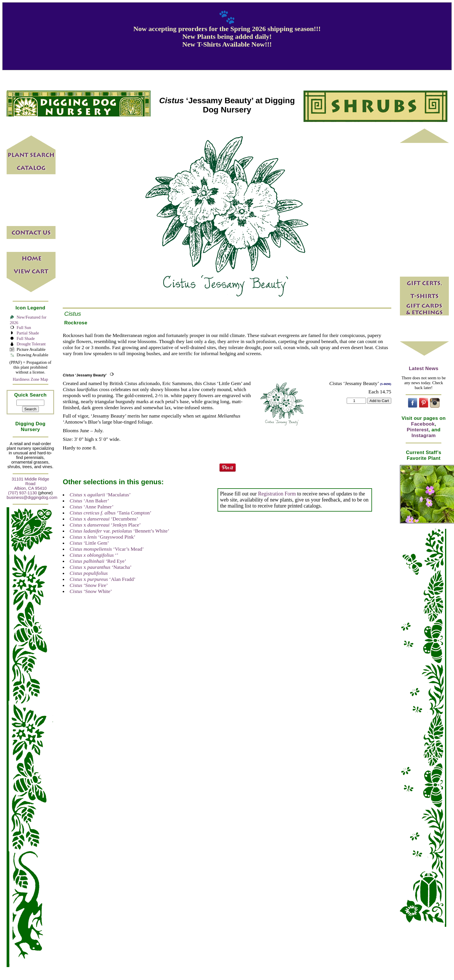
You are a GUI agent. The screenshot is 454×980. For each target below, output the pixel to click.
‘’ (94, 555)
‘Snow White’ (91, 591)
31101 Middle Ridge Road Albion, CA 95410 (30, 484)
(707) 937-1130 (22, 493)
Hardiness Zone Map (30, 379)
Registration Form (277, 494)
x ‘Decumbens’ (104, 519)
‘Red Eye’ (98, 561)
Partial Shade (28, 333)
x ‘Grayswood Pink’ (103, 537)
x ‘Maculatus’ (100, 495)
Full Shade (26, 338)
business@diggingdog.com (32, 497)
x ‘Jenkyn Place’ (105, 525)
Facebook (423, 424)
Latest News (424, 369)
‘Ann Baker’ (89, 501)
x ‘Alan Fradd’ (103, 579)
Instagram (424, 436)
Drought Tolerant (31, 344)
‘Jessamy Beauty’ (85, 375)
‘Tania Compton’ (111, 513)
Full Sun (24, 328)
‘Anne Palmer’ (92, 507)
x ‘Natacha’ (101, 567)
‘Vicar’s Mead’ (107, 549)
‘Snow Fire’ (89, 585)
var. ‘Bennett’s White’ (120, 531)
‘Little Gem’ (89, 543)
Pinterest (418, 430)
